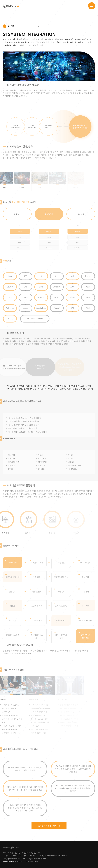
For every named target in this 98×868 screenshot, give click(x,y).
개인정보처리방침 (9, 862)
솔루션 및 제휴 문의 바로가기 (49, 826)
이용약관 (20, 862)
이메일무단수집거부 (31, 862)
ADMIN (44, 859)
